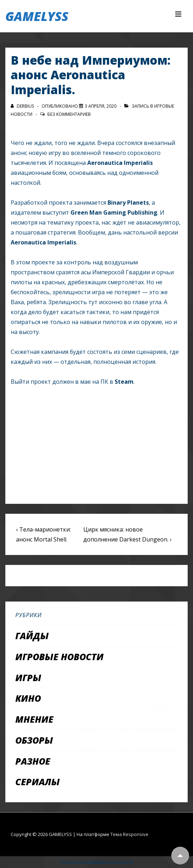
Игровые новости (59, 657)
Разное (33, 761)
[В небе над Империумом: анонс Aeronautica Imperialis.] (101, 106)
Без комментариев (69, 114)
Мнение (34, 719)
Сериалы (38, 782)
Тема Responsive (129, 834)
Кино (28, 698)
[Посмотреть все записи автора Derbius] (23, 106)
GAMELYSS (37, 16)
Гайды (32, 636)
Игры (28, 678)
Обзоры (34, 740)
